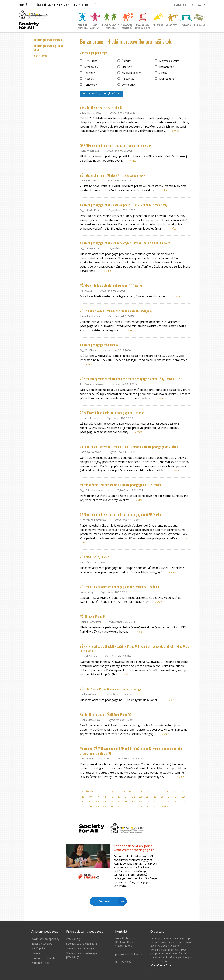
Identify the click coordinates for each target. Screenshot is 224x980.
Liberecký (125, 67)
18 (105, 797)
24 (148, 797)
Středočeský (89, 67)
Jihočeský (87, 73)
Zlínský (161, 73)
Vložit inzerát (41, 56)
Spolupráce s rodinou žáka (82, 944)
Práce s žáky (73, 939)
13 (175, 791)
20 (119, 797)
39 (148, 801)
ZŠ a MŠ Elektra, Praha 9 (95, 557)
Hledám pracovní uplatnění (48, 40)
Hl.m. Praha (89, 61)
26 (162, 797)
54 (148, 806)
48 (105, 806)
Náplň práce (39, 948)
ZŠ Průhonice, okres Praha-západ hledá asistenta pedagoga (116, 311)
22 (133, 797)
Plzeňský (87, 79)
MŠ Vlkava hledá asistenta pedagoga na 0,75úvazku (111, 285)
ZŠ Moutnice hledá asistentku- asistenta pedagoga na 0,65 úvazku (120, 515)
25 (155, 797)
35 (119, 801)
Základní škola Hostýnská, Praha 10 (101, 107)
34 (112, 801)
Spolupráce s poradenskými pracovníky (82, 955)
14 (183, 791)
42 (169, 801)
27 (169, 797)
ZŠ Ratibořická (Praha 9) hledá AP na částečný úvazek (113, 175)
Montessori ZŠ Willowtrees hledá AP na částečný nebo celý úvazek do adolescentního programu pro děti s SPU (131, 751)
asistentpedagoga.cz (190, 5)
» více (176, 131)
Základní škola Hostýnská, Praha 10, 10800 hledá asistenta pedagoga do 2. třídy (129, 447)
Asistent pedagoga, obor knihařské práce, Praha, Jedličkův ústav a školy (124, 205)
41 (162, 801)
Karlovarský (89, 85)
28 (176, 797)
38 (141, 801)
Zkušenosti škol (40, 963)
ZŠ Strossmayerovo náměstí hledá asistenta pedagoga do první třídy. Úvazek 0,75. (130, 379)
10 (154, 791)
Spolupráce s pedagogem (81, 948)
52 (133, 806)
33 (105, 801)
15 (83, 797)
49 (112, 806)
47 (97, 806)
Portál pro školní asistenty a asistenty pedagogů (58, 5)
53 (141, 806)
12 (168, 791)
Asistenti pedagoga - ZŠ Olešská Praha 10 (106, 714)
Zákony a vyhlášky (42, 944)
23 (141, 797)
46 (90, 806)
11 (161, 791)
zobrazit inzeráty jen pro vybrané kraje (101, 93)
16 (90, 797)
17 (97, 797)
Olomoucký (126, 85)
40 (155, 801)
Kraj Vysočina (165, 79)
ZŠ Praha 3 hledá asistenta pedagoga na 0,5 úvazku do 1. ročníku (119, 587)
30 (83, 801)
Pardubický (126, 79)
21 (126, 797)
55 (155, 806)
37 (133, 801)
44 (184, 801)
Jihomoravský (165, 67)
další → (165, 806)
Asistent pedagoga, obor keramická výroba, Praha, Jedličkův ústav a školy (125, 243)
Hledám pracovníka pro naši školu (49, 48)
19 (112, 797)
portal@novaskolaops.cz (129, 954)
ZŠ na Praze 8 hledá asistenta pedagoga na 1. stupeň (112, 413)
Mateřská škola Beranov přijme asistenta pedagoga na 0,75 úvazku (120, 485)
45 (83, 806)
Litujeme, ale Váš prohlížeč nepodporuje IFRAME (112, 876)
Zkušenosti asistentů (44, 958)
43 (176, 801)
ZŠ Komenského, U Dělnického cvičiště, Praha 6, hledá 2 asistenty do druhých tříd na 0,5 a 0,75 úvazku (135, 649)
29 (184, 797)
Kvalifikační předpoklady (45, 939)
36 (126, 801)
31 (90, 801)
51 (126, 806)
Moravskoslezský (167, 61)
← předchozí (89, 791)
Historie (36, 953)
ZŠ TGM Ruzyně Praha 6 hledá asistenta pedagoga (111, 689)
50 (119, 806)
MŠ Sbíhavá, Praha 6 (92, 616)
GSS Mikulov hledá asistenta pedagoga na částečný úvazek (116, 145)
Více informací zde (161, 965)
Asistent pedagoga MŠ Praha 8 (99, 345)
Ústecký (124, 61)
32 (97, 801)
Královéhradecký (129, 73)
